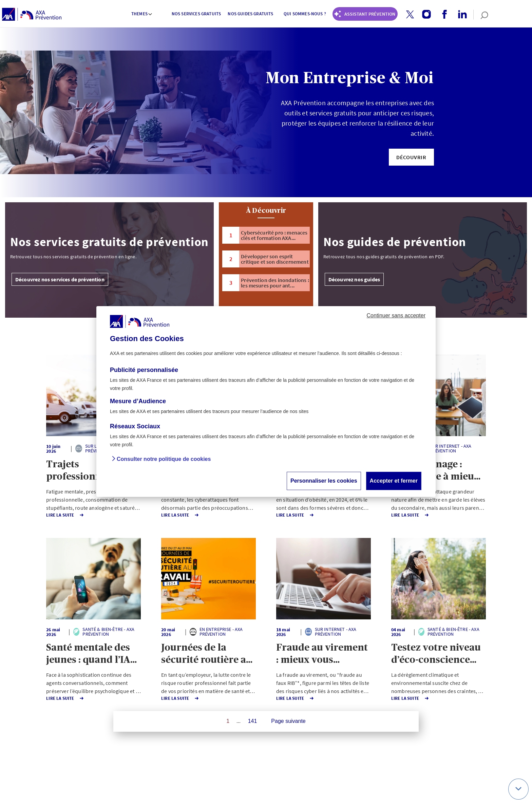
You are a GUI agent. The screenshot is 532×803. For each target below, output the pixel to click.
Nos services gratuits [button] (196, 14)
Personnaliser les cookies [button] (324, 481)
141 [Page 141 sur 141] (253, 721)
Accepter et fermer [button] (394, 481)
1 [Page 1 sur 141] (228, 721)
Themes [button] (142, 14)
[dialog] (266, 401)
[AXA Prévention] (32, 15)
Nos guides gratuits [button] (250, 14)
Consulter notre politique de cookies (164, 459)
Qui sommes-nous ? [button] (305, 14)
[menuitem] (142, 15)
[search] (481, 15)
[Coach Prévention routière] (365, 14)
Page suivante (288, 721)
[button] (410, 14)
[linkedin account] (460, 15)
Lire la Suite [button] (41, 515)
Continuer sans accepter (396, 315)
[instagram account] (424, 15)
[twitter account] (407, 15)
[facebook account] (442, 15)
